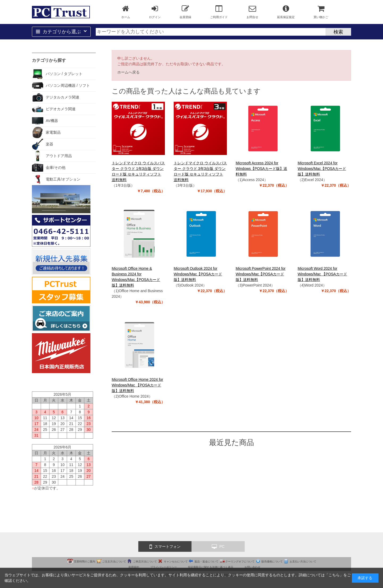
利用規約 (134, 567)
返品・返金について (206, 562)
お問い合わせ (252, 567)
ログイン (155, 12)
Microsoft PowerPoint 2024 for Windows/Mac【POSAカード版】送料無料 (261, 274)
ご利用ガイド (219, 12)
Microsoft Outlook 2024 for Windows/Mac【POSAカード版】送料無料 (198, 274)
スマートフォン (165, 547)
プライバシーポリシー (164, 567)
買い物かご (321, 12)
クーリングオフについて (240, 562)
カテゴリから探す (49, 60)
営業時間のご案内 (85, 562)
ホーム (126, 12)
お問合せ (252, 12)
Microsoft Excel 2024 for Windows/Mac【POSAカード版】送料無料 (322, 169)
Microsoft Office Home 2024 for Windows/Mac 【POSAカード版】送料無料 (137, 385)
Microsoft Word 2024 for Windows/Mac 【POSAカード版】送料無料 (322, 274)
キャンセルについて (176, 562)
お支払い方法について (303, 562)
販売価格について (272, 562)
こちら (334, 575)
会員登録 (185, 12)
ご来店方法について (145, 562)
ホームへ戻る (128, 72)
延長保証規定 (286, 12)
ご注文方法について (114, 562)
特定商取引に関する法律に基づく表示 (211, 567)
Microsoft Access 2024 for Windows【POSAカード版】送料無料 (261, 169)
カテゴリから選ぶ (61, 32)
